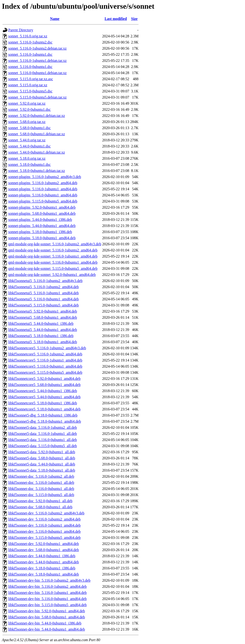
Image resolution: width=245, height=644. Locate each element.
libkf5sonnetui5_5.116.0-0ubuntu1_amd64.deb (43, 299)
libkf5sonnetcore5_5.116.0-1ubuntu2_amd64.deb (45, 354)
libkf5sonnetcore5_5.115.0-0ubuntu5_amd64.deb (45, 372)
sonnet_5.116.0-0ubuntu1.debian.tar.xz (37, 73)
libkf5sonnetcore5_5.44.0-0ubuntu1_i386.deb (43, 391)
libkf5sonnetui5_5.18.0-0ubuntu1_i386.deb (41, 336)
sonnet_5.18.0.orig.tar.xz (27, 158)
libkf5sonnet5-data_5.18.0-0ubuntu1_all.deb (42, 470)
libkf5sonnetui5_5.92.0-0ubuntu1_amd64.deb (43, 311)
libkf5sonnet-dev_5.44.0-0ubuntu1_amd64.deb (44, 562)
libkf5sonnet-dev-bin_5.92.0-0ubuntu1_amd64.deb (47, 611)
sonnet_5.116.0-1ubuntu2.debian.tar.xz (37, 48)
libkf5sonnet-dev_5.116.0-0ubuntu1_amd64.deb (44, 531)
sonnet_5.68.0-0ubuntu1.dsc (29, 128)
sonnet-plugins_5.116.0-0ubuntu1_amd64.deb (43, 195)
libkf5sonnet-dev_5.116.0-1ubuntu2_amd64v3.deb (46, 513)
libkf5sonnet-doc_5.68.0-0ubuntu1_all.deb (40, 507)
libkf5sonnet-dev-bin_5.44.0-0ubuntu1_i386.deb (45, 623)
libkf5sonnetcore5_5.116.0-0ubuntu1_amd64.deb (45, 366)
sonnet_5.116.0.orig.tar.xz (28, 36)
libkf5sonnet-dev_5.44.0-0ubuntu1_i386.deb (42, 556)
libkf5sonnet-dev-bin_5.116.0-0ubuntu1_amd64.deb (47, 599)
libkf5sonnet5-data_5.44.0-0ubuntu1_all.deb (42, 464)
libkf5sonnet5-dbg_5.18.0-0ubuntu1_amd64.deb (45, 421)
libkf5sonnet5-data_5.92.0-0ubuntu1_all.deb (42, 452)
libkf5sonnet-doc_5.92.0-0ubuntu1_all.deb (40, 501)
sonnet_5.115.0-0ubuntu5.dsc (30, 91)
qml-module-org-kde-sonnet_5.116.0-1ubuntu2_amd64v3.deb (55, 244)
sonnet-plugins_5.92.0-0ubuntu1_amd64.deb (42, 207)
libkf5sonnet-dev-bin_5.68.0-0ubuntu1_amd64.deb (47, 617)
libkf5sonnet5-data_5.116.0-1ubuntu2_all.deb (43, 427)
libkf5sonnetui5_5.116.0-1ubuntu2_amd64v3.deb (45, 281)
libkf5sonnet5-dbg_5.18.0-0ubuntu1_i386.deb (43, 415)
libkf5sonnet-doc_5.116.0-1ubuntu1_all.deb (41, 483)
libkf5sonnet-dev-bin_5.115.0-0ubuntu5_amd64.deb (47, 605)
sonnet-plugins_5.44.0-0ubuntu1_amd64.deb (42, 226)
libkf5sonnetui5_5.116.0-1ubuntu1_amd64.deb (43, 293)
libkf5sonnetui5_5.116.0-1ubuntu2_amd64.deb (43, 287)
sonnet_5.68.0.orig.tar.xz (27, 122)
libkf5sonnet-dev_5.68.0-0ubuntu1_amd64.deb (44, 550)
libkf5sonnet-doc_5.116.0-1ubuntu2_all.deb (41, 476)
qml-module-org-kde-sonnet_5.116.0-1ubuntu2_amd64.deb (53, 250)
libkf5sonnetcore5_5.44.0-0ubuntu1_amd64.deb (44, 397)
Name (55, 19)
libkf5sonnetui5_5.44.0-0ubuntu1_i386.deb (41, 324)
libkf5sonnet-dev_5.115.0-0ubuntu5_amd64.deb (44, 538)
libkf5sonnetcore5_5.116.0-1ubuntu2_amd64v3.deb (47, 348)
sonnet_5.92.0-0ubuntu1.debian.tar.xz (37, 116)
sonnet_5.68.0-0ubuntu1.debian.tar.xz (37, 134)
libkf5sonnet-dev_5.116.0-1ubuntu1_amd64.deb (44, 525)
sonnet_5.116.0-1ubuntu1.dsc (30, 54)
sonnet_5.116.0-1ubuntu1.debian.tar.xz (37, 61)
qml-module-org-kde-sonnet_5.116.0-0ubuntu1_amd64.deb (53, 262)
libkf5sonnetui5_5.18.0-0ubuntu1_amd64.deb (43, 342)
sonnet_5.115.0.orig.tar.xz (28, 85)
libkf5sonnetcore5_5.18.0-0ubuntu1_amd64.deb (44, 409)
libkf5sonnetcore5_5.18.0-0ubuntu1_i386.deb (43, 403)
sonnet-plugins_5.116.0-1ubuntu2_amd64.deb (43, 183)
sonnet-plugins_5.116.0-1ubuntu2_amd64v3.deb (45, 177)
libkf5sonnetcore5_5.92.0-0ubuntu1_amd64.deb (44, 379)
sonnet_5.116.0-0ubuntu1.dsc (30, 67)
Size (134, 19)
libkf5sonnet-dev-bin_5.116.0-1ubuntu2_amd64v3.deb (49, 580)
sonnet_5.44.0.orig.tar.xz (27, 140)
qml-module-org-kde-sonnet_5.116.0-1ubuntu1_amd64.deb (53, 256)
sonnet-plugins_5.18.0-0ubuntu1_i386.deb (40, 232)
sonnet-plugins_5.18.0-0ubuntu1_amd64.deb (42, 238)
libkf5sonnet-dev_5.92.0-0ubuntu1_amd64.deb (44, 544)
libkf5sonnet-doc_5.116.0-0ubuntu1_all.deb (41, 489)
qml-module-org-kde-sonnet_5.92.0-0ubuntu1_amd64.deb (52, 275)
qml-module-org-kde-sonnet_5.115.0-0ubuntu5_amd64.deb (53, 268)
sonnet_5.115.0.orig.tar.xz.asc (31, 79)
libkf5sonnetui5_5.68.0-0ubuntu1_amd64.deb (43, 317)
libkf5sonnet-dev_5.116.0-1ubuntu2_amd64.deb (44, 519)
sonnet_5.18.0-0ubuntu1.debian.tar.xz (37, 171)
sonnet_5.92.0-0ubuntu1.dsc (29, 109)
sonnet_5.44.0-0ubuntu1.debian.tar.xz (37, 152)
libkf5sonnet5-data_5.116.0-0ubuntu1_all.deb (43, 440)
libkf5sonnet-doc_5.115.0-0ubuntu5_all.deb (41, 495)
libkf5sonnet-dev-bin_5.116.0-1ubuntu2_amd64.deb (47, 586)
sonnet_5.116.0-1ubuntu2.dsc (30, 42)
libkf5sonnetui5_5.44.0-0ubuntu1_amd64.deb (43, 330)
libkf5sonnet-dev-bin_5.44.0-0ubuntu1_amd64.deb (47, 629)
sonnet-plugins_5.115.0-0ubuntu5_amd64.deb (43, 201)
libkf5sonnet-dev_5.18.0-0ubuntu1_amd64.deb (44, 574)
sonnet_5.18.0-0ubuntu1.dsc (29, 165)
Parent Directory (21, 30)
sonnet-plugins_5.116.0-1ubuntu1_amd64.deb (43, 189)
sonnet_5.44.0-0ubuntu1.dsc (29, 146)
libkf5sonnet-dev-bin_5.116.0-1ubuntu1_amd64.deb (47, 593)
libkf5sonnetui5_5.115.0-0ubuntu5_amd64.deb (43, 305)
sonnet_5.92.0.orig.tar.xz (27, 103)
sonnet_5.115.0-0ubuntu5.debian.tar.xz (37, 97)
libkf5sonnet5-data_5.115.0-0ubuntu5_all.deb (43, 446)
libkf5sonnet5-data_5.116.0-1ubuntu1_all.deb (43, 434)
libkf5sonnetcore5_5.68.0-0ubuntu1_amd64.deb (44, 385)
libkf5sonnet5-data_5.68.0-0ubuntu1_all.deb (42, 458)
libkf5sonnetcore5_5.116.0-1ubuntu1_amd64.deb (45, 360)
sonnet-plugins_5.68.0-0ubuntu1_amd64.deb (42, 213)
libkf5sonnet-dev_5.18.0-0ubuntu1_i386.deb (42, 568)
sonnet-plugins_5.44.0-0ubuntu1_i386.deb (40, 220)
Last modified (116, 19)
